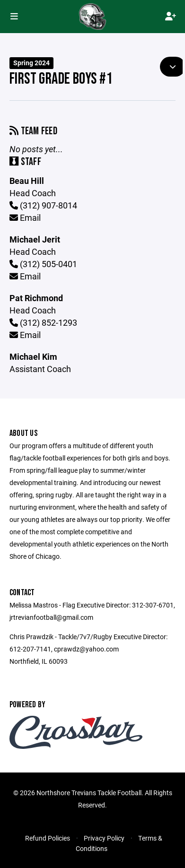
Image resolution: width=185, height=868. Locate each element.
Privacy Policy (104, 838)
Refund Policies (48, 838)
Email (25, 217)
